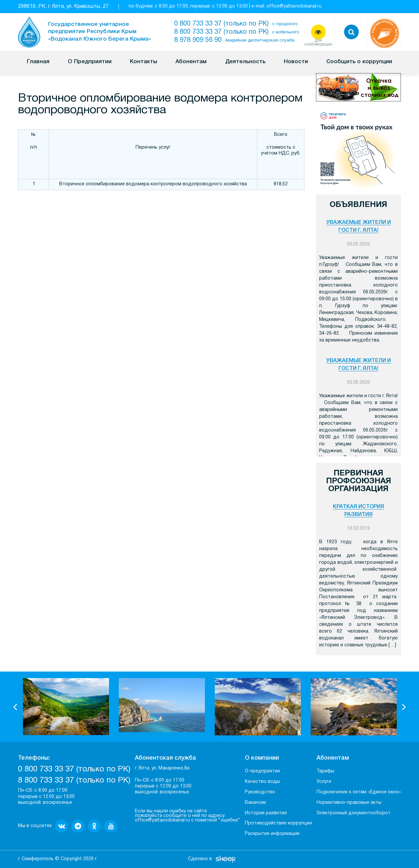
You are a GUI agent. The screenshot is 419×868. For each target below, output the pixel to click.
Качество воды (262, 782)
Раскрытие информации (272, 834)
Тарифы (325, 771)
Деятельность (245, 62)
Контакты (144, 62)
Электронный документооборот (354, 813)
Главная (38, 62)
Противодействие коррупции (278, 823)
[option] (66, 707)
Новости (296, 62)
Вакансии (255, 803)
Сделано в (200, 859)
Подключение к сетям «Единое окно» (359, 792)
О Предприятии (90, 62)
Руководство (260, 792)
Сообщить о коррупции (359, 62)
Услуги (324, 782)
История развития (266, 813)
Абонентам (191, 62)
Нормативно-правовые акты (349, 803)
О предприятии (262, 771)
